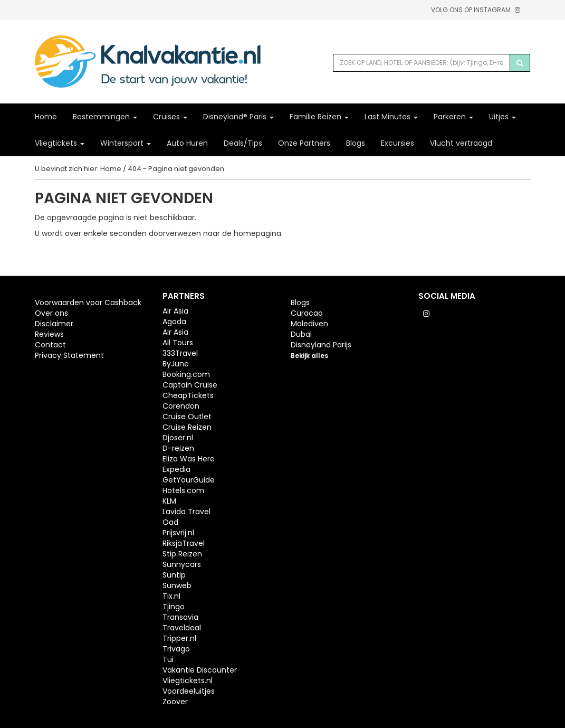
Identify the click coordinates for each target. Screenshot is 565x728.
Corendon (181, 406)
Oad (170, 522)
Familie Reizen (319, 117)
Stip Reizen (182, 554)
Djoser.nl (178, 438)
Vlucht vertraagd (461, 143)
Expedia (176, 469)
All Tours (178, 343)
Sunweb (177, 585)
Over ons (51, 313)
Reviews (49, 334)
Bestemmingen (105, 117)
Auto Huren (187, 143)
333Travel (180, 353)
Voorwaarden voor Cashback (88, 302)
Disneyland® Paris (238, 117)
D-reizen (178, 448)
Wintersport (126, 143)
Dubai (301, 334)
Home (46, 117)
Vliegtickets (60, 143)
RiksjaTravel (184, 543)
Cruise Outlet (187, 417)
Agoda (174, 322)
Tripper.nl (179, 638)
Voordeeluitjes (189, 691)
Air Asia (175, 311)
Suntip (174, 575)
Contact (50, 345)
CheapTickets (188, 395)
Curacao (307, 313)
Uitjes (502, 117)
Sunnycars (182, 564)
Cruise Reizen (187, 427)
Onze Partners (304, 143)
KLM (169, 501)
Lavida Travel (186, 512)
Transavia (180, 617)
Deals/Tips (243, 143)
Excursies (398, 143)
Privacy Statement (69, 355)
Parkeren (453, 117)
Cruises (170, 117)
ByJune (176, 364)
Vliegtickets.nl (188, 680)
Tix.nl (171, 596)
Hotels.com (183, 490)
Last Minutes (391, 117)
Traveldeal (182, 628)
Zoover (175, 702)
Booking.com (186, 374)
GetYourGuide (189, 480)
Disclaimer (54, 324)
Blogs (356, 143)
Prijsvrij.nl (178, 533)
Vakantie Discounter (200, 670)
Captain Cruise (190, 385)
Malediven (309, 324)
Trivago (176, 649)
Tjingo (174, 607)
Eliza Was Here (189, 459)
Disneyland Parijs (321, 345)
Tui (168, 659)
